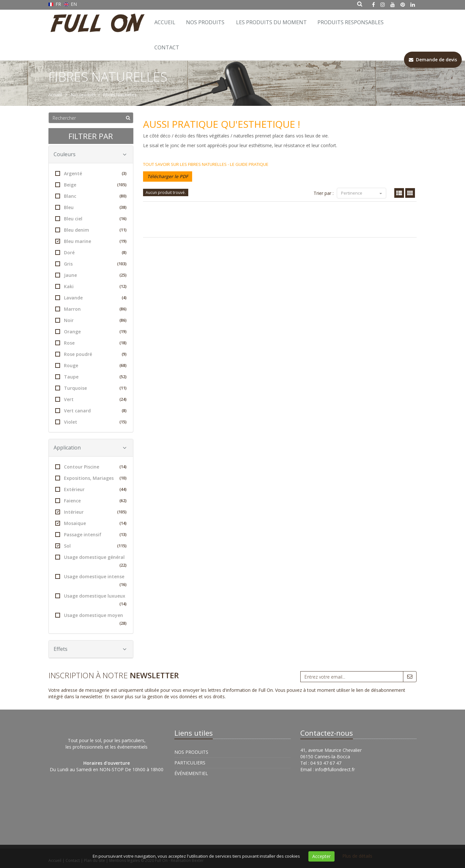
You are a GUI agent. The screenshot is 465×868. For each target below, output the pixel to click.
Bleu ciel (91, 219)
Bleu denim (91, 230)
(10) (123, 478)
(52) (123, 377)
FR (55, 4)
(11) (123, 230)
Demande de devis (433, 60)
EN (71, 4)
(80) (123, 196)
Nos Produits (205, 22)
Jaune (91, 275)
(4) (124, 298)
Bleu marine (91, 241)
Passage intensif (91, 535)
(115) (122, 546)
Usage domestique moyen (91, 620)
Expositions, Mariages (91, 478)
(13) (123, 535)
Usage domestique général (91, 562)
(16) (123, 219)
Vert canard (91, 411)
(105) (122, 185)
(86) (123, 309)
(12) (123, 286)
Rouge (91, 365)
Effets (90, 649)
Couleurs (90, 154)
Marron (91, 309)
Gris (91, 264)
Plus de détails (357, 856)
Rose (91, 343)
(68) (123, 365)
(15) (123, 422)
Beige (91, 185)
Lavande (91, 298)
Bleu (91, 207)
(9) (124, 354)
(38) (123, 207)
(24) (123, 399)
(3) (124, 173)
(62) (123, 501)
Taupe (91, 377)
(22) (123, 565)
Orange (91, 332)
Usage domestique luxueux (91, 600)
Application (90, 448)
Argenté (91, 173)
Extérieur (91, 489)
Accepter (321, 856)
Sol (91, 546)
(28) (123, 623)
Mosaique (91, 523)
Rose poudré (91, 354)
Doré (91, 252)
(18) (123, 343)
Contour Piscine (91, 467)
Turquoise (91, 388)
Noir (91, 320)
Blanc (91, 196)
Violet (91, 422)
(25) (123, 275)
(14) (123, 467)
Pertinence (362, 193)
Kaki (91, 286)
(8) (124, 252)
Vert (91, 399)
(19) (123, 241)
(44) (123, 489)
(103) (122, 264)
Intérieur (91, 512)
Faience (91, 501)
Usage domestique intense (91, 581)
